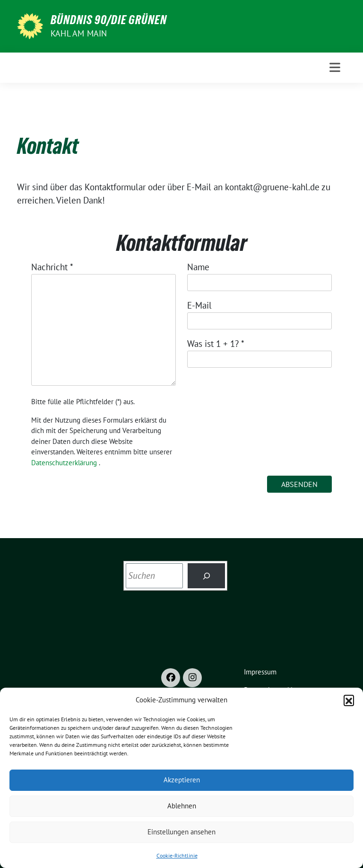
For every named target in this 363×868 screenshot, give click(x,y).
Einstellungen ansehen (181, 832)
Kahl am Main (79, 33)
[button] (349, 700)
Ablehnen (182, 806)
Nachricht (52, 267)
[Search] (206, 576)
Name (198, 267)
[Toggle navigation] (335, 67)
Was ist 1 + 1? (216, 344)
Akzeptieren (182, 780)
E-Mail (199, 305)
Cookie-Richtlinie (177, 855)
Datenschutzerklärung (64, 463)
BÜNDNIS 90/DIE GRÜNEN (109, 20)
